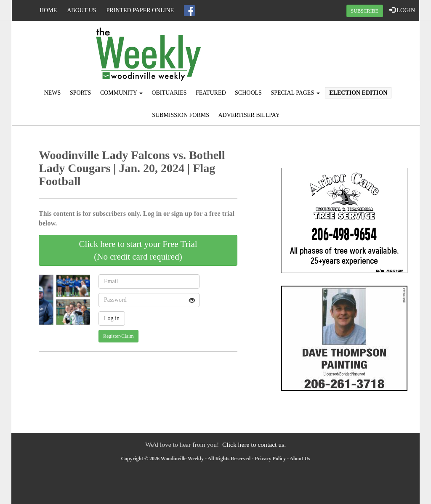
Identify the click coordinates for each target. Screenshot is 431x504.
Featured (211, 93)
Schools (248, 93)
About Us (81, 10)
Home (48, 10)
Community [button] (121, 93)
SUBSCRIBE (365, 11)
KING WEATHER (351, 53)
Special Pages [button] (295, 93)
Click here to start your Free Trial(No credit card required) (138, 250)
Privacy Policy (270, 459)
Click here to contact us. (254, 444)
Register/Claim (118, 336)
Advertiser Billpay (249, 115)
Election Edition (358, 93)
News (53, 93)
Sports (81, 93)
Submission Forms (181, 115)
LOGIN (402, 10)
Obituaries (169, 93)
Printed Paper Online (140, 10)
